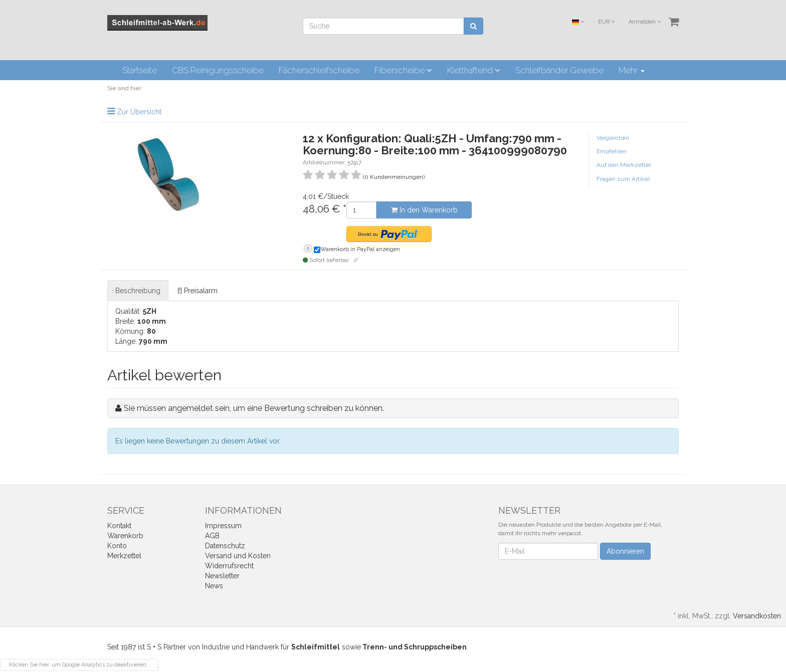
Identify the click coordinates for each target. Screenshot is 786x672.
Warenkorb (125, 536)
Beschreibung (138, 291)
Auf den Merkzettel (624, 165)
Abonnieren (625, 551)
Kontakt (119, 526)
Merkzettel (124, 556)
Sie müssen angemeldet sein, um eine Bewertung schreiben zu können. (254, 408)
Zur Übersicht (139, 112)
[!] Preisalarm (198, 291)
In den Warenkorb (424, 210)
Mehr (632, 70)
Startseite (140, 70)
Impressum (223, 526)
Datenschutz (225, 546)
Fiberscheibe (403, 70)
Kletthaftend (474, 70)
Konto (117, 546)
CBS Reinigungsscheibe (218, 70)
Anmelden (645, 22)
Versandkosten (757, 616)
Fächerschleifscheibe (319, 70)
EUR (606, 22)
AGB (212, 536)
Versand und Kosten (238, 556)
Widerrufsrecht (229, 566)
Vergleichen (613, 138)
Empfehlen (612, 151)
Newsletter (222, 576)
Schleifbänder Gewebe (559, 70)
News (214, 586)
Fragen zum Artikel (623, 179)
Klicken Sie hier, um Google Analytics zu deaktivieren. (78, 665)
